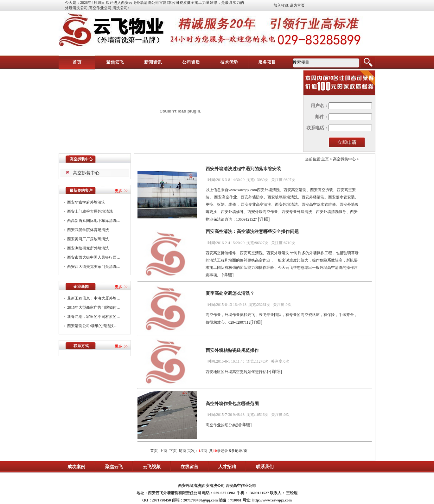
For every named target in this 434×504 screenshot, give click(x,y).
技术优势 (229, 62)
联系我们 (265, 467)
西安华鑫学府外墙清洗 (86, 202)
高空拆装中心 (86, 173)
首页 (77, 62)
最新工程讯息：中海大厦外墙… (94, 298)
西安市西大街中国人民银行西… (94, 257)
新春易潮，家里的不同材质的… (94, 317)
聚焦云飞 (115, 62)
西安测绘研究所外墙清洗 (88, 248)
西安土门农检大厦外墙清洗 (90, 211)
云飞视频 (152, 467)
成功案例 (76, 467)
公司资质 (191, 62)
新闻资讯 (153, 62)
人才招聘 (227, 467)
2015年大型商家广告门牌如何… (94, 307)
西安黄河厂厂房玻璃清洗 (88, 239)
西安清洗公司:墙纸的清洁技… (92, 326)
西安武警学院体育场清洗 (88, 230)
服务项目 (267, 62)
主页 (325, 159)
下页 (173, 451)
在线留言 (189, 467)
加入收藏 (281, 5)
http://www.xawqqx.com (272, 500)
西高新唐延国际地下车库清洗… (94, 221)
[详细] (264, 219)
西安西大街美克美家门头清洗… (94, 267)
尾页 (182, 451)
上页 (163, 451)
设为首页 (297, 5)
